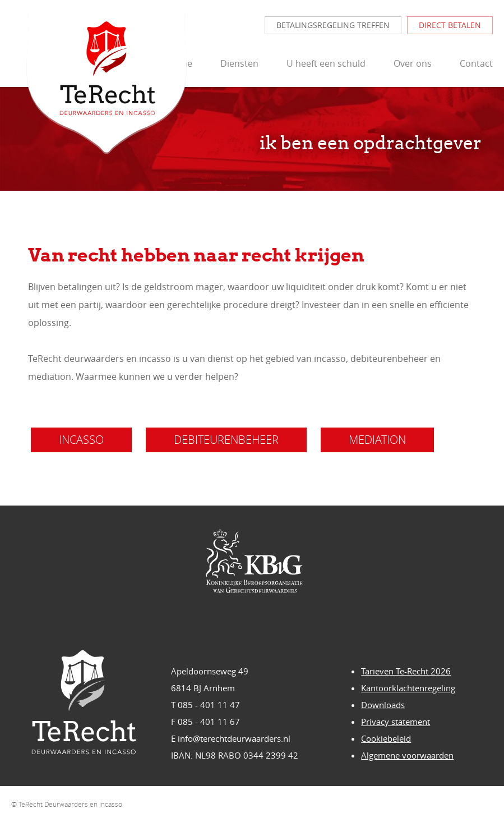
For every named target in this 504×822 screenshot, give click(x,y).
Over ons (413, 63)
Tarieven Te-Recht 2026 (406, 671)
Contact (476, 63)
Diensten (239, 63)
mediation (377, 440)
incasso (81, 440)
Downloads (383, 705)
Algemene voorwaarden (407, 755)
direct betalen (450, 25)
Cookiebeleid (386, 738)
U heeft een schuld (326, 63)
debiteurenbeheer (226, 440)
